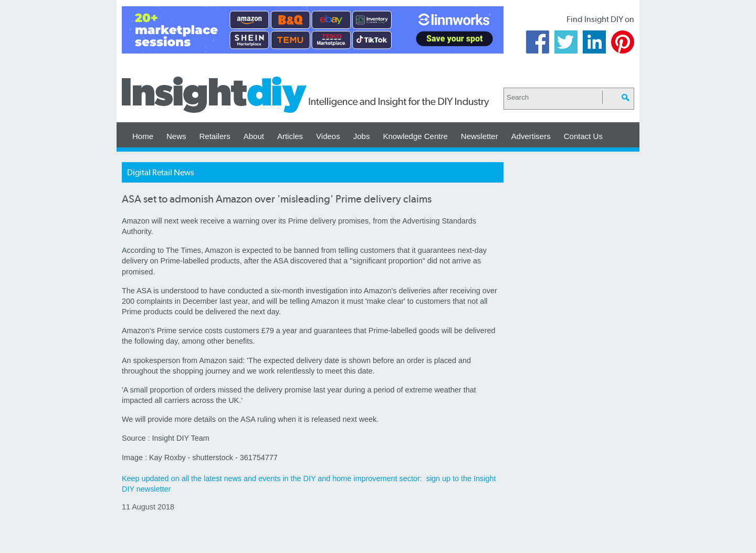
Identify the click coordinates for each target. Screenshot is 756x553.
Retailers (215, 136)
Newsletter (480, 136)
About (254, 136)
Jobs (362, 136)
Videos (328, 136)
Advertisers (531, 136)
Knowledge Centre (415, 136)
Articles (290, 136)
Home (143, 136)
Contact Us (583, 136)
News (176, 136)
